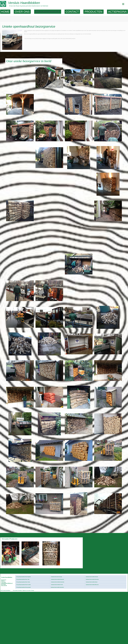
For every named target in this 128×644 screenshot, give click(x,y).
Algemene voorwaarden (26, 590)
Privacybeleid (15, 590)
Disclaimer (20, 590)
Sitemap (33, 590)
